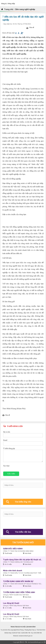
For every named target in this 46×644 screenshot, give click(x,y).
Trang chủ (7, 9)
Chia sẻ (32, 27)
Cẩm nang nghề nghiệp (25, 9)
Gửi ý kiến (11, 474)
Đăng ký (4, 4)
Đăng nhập (11, 4)
